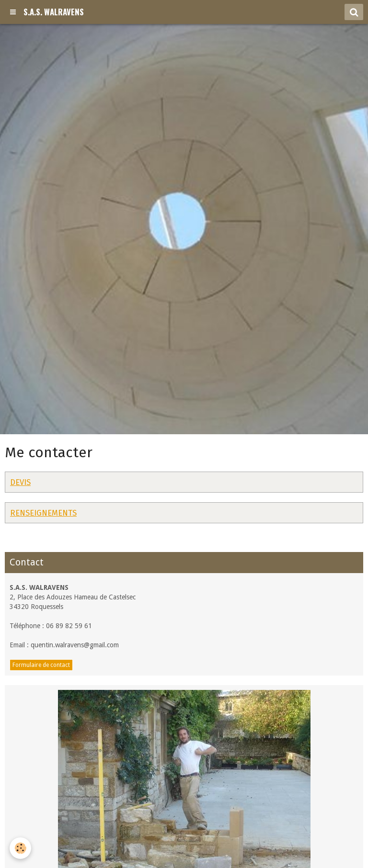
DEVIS (20, 482)
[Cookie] (20, 848)
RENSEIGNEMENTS (43, 513)
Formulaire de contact (41, 665)
